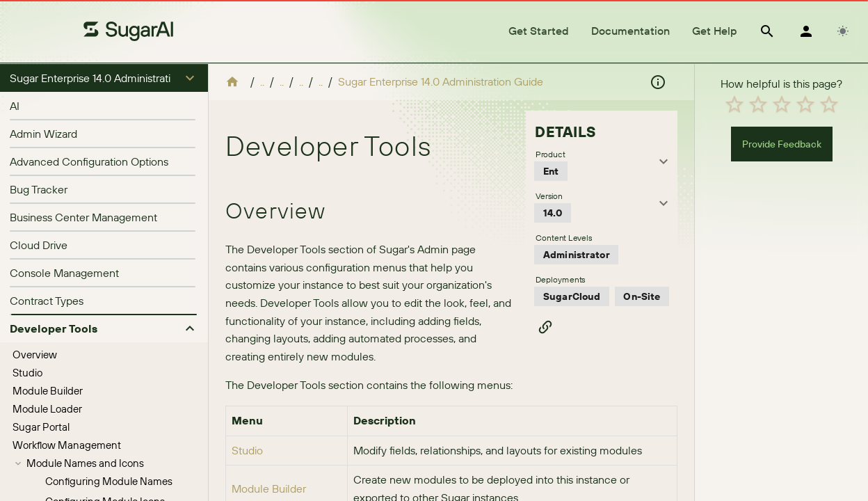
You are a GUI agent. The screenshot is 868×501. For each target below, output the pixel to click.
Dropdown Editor (66, 386)
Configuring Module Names (109, 231)
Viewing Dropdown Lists (101, 424)
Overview (35, 104)
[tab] (539, 31)
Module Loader (47, 158)
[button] (104, 78)
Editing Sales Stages (111, 483)
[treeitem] (104, 104)
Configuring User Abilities (103, 289)
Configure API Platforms (68, 368)
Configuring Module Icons (105, 251)
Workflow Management (67, 194)
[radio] (734, 345)
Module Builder (48, 140)
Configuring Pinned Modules (112, 309)
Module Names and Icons (85, 213)
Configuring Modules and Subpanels (130, 329)
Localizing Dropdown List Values (119, 444)
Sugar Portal (41, 176)
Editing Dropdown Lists (99, 464)
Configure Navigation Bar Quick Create (102, 350)
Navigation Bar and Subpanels (96, 271)
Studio (27, 122)
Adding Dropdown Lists (99, 404)
